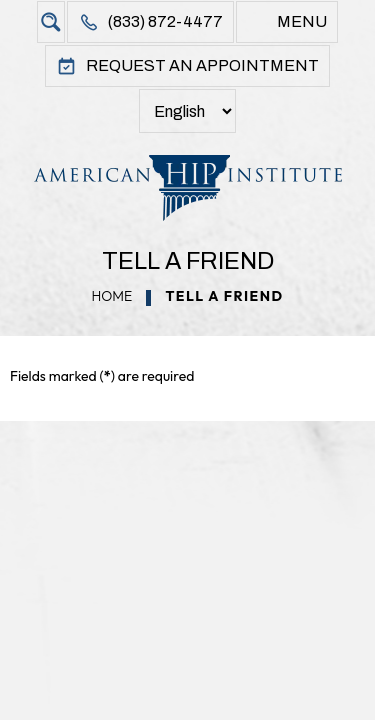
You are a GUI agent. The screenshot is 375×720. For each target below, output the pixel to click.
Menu (302, 21)
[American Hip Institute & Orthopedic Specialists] (187, 187)
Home (111, 296)
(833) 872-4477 (165, 21)
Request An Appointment (202, 65)
